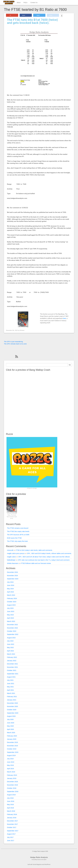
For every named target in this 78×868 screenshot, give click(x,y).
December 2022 (12, 625)
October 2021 (12, 670)
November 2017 (12, 824)
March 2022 (11, 654)
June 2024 (11, 585)
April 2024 (10, 592)
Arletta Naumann (13, 563)
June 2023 (11, 611)
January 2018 (12, 818)
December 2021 (12, 664)
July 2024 (10, 582)
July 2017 (10, 837)
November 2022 (12, 628)
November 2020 (12, 706)
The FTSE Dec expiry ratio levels (18, 531)
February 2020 (12, 736)
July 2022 (10, 641)
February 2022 (12, 657)
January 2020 (12, 739)
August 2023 (11, 605)
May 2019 (10, 765)
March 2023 (11, 621)
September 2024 (13, 579)
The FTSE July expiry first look (17, 541)
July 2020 (10, 719)
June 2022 (11, 644)
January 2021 (12, 700)
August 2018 (11, 795)
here (64, 318)
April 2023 (10, 618)
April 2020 (10, 729)
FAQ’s (25, 3)
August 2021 (11, 677)
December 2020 (12, 703)
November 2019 (12, 746)
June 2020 (11, 723)
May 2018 (10, 804)
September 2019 (13, 752)
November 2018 (12, 785)
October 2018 (12, 788)
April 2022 (10, 651)
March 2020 (11, 733)
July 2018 (10, 798)
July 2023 (10, 608)
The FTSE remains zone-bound (18, 528)
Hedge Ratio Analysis (39, 857)
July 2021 (10, 680)
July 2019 (10, 759)
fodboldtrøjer (11, 560)
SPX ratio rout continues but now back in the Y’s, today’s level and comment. (44, 560)
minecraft (10, 550)
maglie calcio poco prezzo (16, 553)
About (19, 3)
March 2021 (11, 693)
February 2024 (12, 598)
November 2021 (12, 667)
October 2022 (12, 631)
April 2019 (10, 769)
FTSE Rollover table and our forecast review (36, 563)
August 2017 (11, 834)
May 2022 (10, 647)
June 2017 (11, 840)
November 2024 (12, 575)
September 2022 (13, 634)
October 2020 (12, 710)
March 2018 (11, 811)
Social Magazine (37, 864)
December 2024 (12, 572)
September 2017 (13, 831)
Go (70, 365)
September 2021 (13, 674)
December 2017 (12, 821)
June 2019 (11, 762)
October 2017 (12, 827)
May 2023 (10, 615)
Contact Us (34, 3)
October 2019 (12, 749)
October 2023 (12, 602)
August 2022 (11, 638)
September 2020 (13, 713)
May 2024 (10, 589)
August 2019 (11, 755)
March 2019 (11, 772)
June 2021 (11, 683)
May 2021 (10, 687)
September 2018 (13, 791)
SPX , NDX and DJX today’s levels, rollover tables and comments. (49, 553)
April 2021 (10, 690)
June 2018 (11, 801)
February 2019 (12, 775)
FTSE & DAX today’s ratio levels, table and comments (34, 550)
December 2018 (12, 782)
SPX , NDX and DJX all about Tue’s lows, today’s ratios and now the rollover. (44, 557)
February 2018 (12, 814)
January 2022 (12, 661)
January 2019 (12, 778)
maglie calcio (11, 557)
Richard (22, 330)
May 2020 (10, 726)
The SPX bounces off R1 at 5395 (18, 535)
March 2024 (11, 595)
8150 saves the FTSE (14, 538)
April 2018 (10, 808)
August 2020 (11, 716)
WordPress (47, 864)
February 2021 (12, 696)
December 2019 (12, 742)
